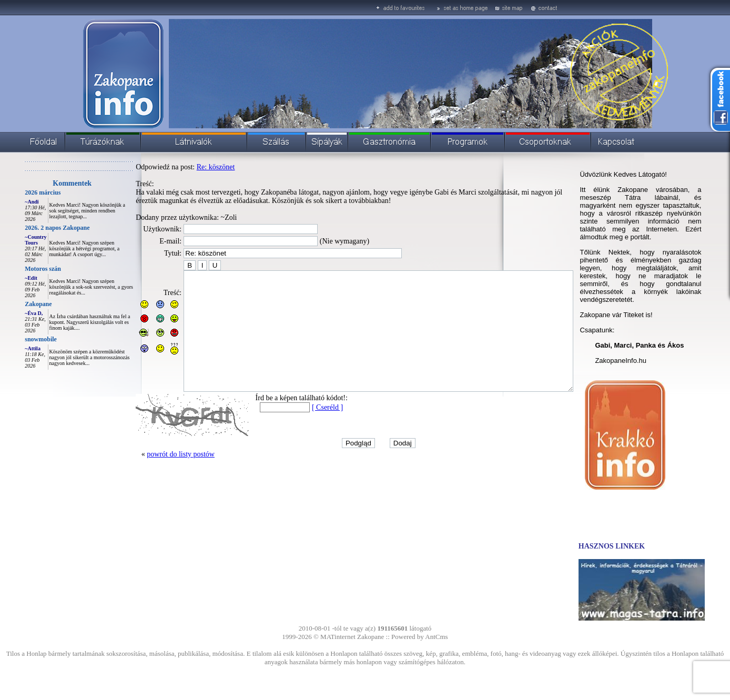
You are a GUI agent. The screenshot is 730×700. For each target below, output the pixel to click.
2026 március (19, 192)
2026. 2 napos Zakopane (33, 228)
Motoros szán (19, 269)
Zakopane (14, 304)
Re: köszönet (192, 167)
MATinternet (338, 637)
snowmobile (17, 339)
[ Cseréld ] (304, 431)
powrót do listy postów (157, 478)
